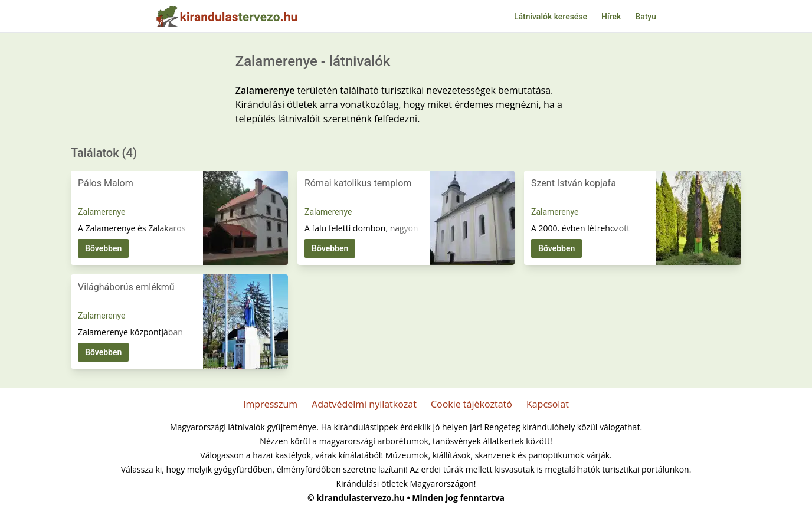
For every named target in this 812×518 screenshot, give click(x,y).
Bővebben (103, 248)
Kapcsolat (548, 404)
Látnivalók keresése (551, 17)
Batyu (646, 17)
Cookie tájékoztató (472, 404)
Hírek (611, 17)
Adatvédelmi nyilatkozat (364, 404)
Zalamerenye (102, 212)
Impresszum (270, 404)
